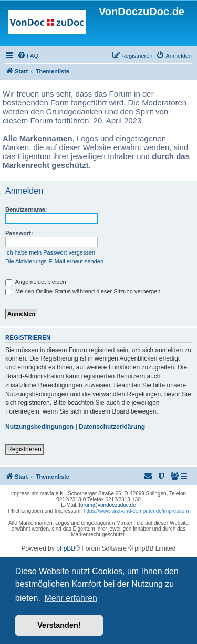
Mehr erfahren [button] (71, 598)
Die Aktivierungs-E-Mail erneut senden (54, 261)
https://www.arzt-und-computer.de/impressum (136, 511)
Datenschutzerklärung (112, 427)
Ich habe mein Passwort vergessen (50, 252)
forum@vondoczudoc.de (107, 505)
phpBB (66, 548)
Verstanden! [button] (59, 625)
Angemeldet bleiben (36, 282)
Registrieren (24, 449)
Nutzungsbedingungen (39, 427)
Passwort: (19, 233)
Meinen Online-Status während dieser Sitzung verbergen (83, 291)
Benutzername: (26, 209)
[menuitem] (28, 56)
